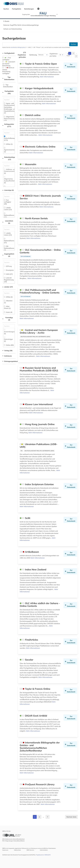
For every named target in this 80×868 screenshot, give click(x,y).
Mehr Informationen (47, 77)
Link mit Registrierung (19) (9, 280)
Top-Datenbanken (8, 78)
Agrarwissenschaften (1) (12, 150)
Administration (44, 850)
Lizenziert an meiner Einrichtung (9, 64)
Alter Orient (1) (7, 307)
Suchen (6, 9)
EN (38, 9)
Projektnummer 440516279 (43, 855)
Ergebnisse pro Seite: (54, 55)
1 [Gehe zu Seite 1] (70, 53)
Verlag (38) (7, 351)
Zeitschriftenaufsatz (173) (11, 138)
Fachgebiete (17, 9)
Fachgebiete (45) (8, 92)
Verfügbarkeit (8, 53)
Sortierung (33, 55)
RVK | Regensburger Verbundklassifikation (13, 841)
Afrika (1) (8, 144)
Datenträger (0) (8, 339)
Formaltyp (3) (8, 319)
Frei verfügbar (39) (8, 202)
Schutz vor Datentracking (13, 29)
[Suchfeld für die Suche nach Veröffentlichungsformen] (9, 326)
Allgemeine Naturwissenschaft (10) (11, 119)
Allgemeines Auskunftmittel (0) (9, 180)
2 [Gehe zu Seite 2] (73, 53)
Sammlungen (29, 9)
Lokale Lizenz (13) (8, 209)
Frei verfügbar (7, 59)
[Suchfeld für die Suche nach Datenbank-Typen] (9, 166)
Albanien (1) (8, 302)
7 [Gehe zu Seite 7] (76, 56)
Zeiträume (7, 356)
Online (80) (9, 345)
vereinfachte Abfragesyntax (18, 47)
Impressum (5, 850)
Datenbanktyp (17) (9, 158)
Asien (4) (8, 312)
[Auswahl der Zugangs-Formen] (9, 262)
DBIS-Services (30, 850)
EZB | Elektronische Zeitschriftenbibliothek (13, 839)
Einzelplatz (9, 270)
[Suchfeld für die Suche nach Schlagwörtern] (9, 133)
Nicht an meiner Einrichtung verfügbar (8, 71)
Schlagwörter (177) (8, 125)
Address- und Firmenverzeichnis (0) (10, 171)
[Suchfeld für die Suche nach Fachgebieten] (9, 100)
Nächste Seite (71, 817)
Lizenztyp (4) (8, 190)
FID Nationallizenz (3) (9, 248)
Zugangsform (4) (8, 255)
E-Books (6, 21)
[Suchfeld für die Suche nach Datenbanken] (35, 44)
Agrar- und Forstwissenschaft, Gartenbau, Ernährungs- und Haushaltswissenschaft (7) (12, 108)
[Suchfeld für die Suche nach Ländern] (9, 293)
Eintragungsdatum (9, 361)
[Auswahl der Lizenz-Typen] (9, 196)
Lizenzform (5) (8, 222)
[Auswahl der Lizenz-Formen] (9, 229)
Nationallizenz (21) (9, 215)
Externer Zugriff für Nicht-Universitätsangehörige (21, 25)
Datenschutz (17, 850)
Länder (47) (8, 287)
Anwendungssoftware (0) (12, 332)
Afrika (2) (8, 297)
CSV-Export (68, 55)
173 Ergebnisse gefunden (22, 55)
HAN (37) (8, 274)
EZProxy (8, 266)
